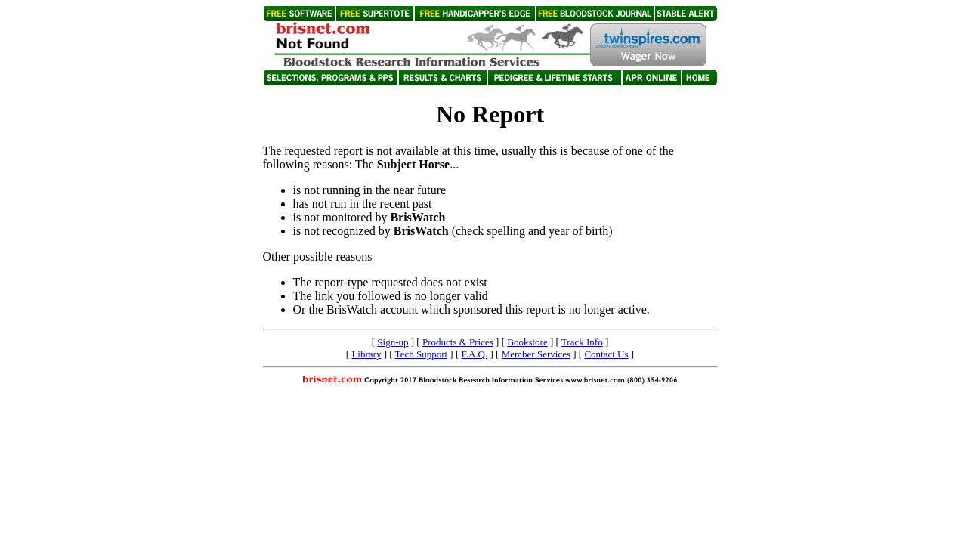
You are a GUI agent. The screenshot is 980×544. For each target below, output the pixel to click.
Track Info (582, 342)
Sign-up (393, 342)
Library (366, 354)
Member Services (536, 354)
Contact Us (606, 354)
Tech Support (422, 354)
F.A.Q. (475, 354)
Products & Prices (458, 342)
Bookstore (527, 342)
